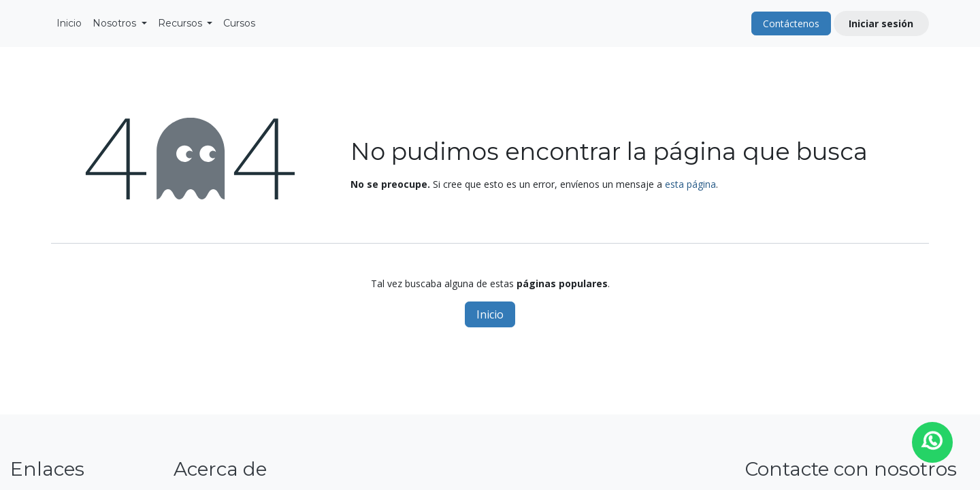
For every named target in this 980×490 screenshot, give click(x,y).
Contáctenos (791, 23)
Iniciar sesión (881, 23)
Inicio (490, 314)
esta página (690, 184)
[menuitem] (69, 23)
